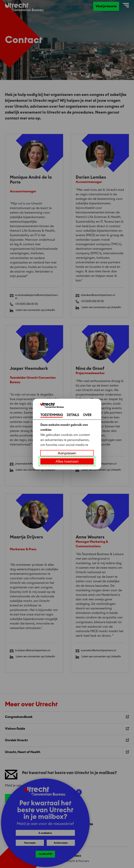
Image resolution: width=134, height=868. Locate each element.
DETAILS (73, 415)
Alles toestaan (67, 461)
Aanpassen (67, 453)
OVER (87, 415)
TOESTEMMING (52, 415)
